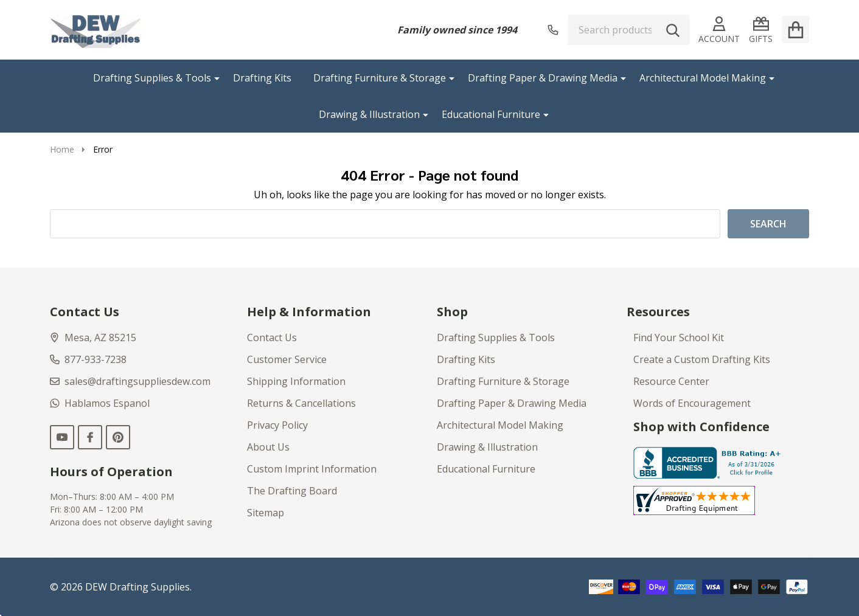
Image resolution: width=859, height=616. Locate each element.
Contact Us (272, 337)
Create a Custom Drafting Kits (702, 359)
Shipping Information (296, 381)
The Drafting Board (292, 491)
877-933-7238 (88, 359)
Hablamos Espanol (100, 403)
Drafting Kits (262, 78)
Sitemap (266, 513)
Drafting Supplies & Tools (152, 78)
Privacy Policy (277, 425)
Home (62, 149)
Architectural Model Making (703, 78)
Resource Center (671, 381)
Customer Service (287, 359)
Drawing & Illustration (369, 114)
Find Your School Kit (679, 337)
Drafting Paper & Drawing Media (543, 78)
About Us (268, 447)
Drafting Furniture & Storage (380, 78)
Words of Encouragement (692, 403)
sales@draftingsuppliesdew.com (130, 381)
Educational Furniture (491, 114)
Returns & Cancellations (301, 403)
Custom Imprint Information (312, 469)
